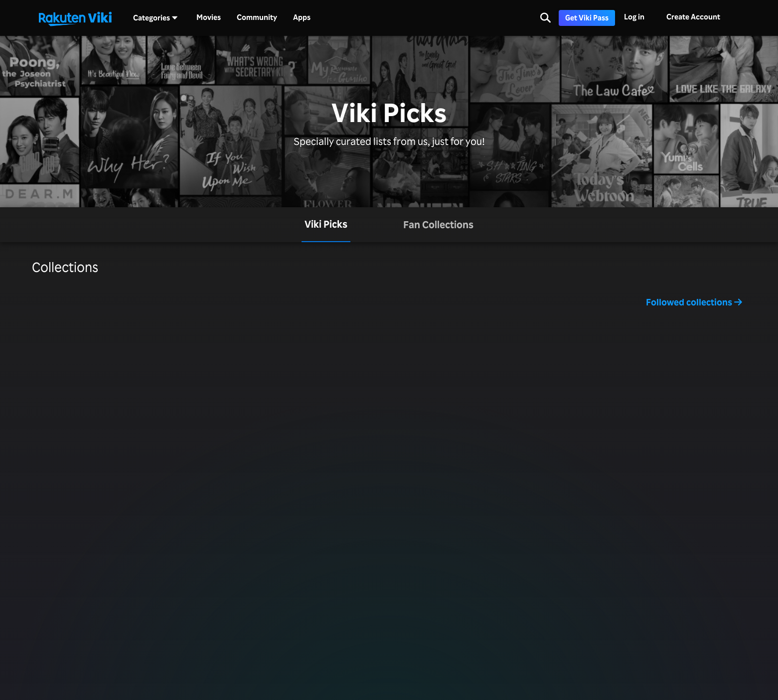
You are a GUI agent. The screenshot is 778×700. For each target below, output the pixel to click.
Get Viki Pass (587, 18)
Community (257, 17)
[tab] (326, 225)
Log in (634, 17)
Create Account (693, 17)
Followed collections (694, 302)
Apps (302, 17)
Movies (209, 17)
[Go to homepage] (75, 18)
